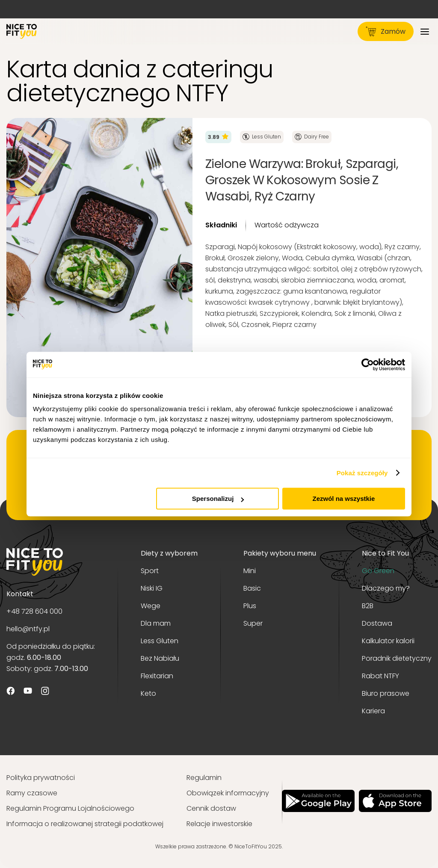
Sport (150, 571)
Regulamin (204, 778)
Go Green (378, 571)
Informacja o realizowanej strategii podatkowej (85, 824)
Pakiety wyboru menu (280, 553)
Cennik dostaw (211, 808)
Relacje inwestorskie (219, 824)
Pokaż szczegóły (362, 473)
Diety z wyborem (169, 553)
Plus (250, 606)
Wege (151, 606)
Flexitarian (157, 676)
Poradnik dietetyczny (397, 658)
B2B (368, 606)
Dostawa (377, 623)
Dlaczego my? (386, 588)
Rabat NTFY (380, 676)
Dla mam (156, 623)
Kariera (373, 711)
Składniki (221, 225)
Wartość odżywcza (287, 225)
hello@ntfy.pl (28, 629)
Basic (252, 588)
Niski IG (152, 588)
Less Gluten (160, 641)
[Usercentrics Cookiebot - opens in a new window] (368, 365)
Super (253, 623)
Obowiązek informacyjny (228, 793)
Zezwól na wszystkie (344, 499)
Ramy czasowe (32, 793)
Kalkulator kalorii (388, 641)
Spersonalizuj (218, 499)
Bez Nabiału (160, 658)
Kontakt (20, 594)
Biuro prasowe (386, 693)
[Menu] (425, 31)
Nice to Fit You (385, 553)
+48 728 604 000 (34, 611)
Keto (148, 693)
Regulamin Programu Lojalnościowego (70, 808)
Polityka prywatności (41, 778)
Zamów (386, 31)
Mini (250, 571)
